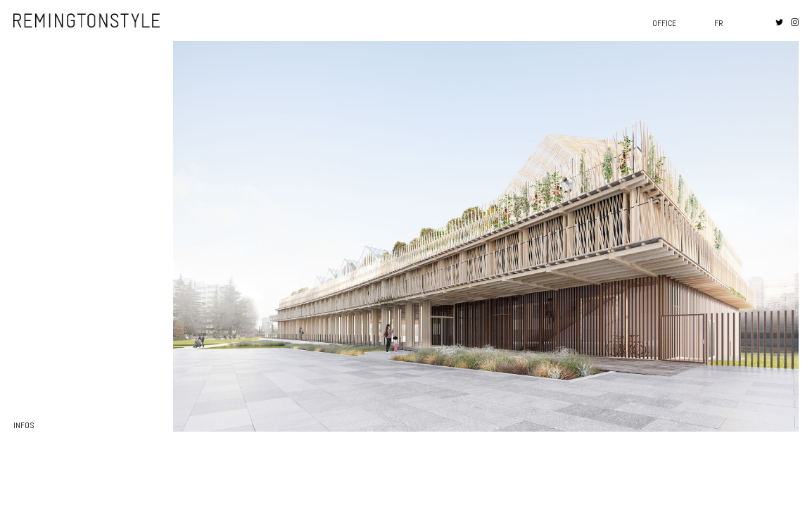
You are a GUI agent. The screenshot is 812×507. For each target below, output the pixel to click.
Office (664, 23)
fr (719, 23)
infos (24, 425)
